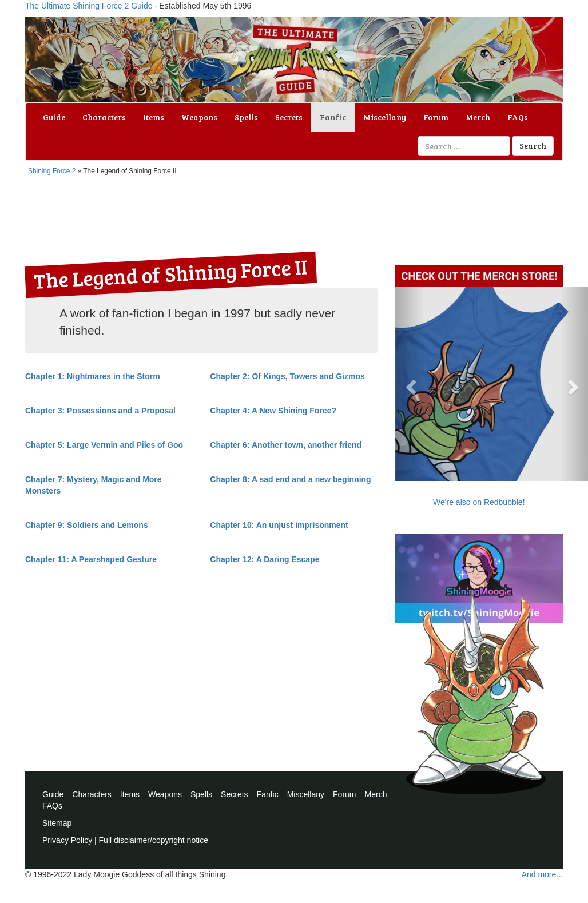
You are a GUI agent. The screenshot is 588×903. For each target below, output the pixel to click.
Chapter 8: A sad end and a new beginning (290, 479)
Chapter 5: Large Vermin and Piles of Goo (104, 445)
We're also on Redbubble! (479, 502)
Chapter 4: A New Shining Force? (273, 411)
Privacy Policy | (71, 840)
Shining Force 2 (52, 171)
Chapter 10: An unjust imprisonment (279, 525)
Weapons (199, 117)
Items (154, 117)
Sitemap (57, 823)
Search (533, 146)
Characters (104, 117)
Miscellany (385, 117)
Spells (246, 117)
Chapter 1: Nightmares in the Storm (93, 376)
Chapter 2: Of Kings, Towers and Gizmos (287, 376)
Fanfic (333, 117)
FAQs (518, 117)
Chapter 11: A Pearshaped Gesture (91, 559)
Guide (54, 117)
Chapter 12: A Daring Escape (265, 559)
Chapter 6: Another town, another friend (286, 445)
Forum (436, 117)
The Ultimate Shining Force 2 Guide (89, 6)
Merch (478, 117)
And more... (542, 874)
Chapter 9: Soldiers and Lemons (87, 525)
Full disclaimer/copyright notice (154, 840)
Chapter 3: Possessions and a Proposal (100, 411)
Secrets (289, 117)
